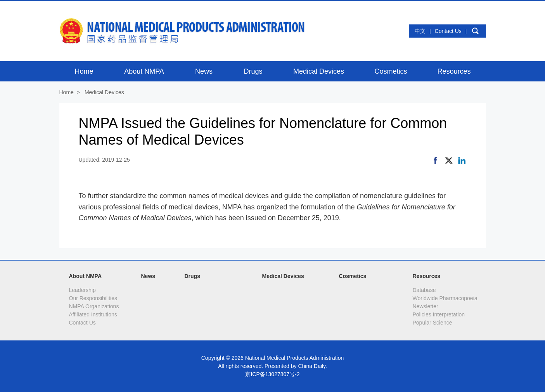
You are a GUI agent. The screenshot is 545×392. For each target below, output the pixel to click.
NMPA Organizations (94, 306)
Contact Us (448, 31)
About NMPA (86, 276)
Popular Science (433, 323)
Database (424, 290)
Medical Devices (104, 92)
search (476, 31)
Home (67, 92)
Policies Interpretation (439, 314)
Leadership (82, 290)
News (148, 276)
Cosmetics (353, 276)
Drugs (192, 276)
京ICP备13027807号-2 (272, 374)
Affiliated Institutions (93, 314)
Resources (427, 276)
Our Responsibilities (93, 298)
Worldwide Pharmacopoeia (445, 298)
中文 (420, 31)
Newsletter (426, 306)
